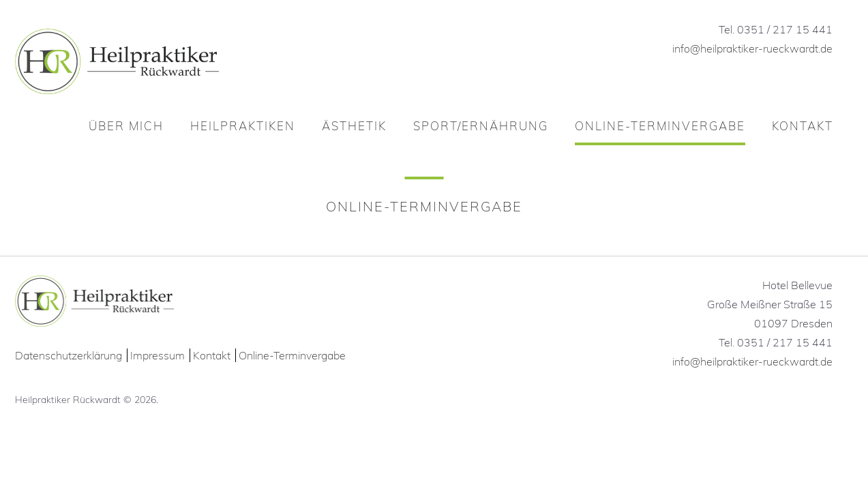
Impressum (158, 355)
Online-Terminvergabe (292, 355)
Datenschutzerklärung (69, 355)
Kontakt (212, 355)
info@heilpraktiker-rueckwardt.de (752, 48)
